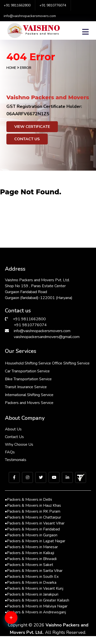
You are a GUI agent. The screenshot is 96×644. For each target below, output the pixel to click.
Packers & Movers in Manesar (31, 547)
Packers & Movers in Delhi (28, 500)
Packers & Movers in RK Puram (33, 511)
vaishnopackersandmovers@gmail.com (47, 337)
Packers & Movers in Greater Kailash (37, 600)
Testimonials (16, 460)
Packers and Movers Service (29, 403)
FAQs (10, 452)
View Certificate (32, 127)
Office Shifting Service (71, 363)
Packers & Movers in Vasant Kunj (34, 588)
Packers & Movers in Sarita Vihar (34, 571)
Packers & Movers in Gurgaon (31, 535)
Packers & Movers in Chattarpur (33, 517)
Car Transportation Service (27, 371)
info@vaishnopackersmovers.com (30, 16)
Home (11, 68)
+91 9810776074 (53, 5)
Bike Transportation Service (28, 379)
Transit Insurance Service (26, 387)
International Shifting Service (29, 395)
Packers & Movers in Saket (29, 565)
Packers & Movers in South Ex (32, 577)
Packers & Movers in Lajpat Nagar (35, 541)
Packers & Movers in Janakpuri (32, 594)
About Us (13, 429)
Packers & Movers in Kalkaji (30, 553)
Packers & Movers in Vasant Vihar (35, 523)
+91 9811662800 (17, 5)
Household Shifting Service (28, 363)
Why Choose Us (19, 444)
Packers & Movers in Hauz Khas (33, 505)
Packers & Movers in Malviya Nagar (36, 606)
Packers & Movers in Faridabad (32, 529)
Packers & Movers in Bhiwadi (31, 559)
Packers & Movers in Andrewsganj (35, 612)
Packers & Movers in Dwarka (31, 583)
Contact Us (27, 139)
